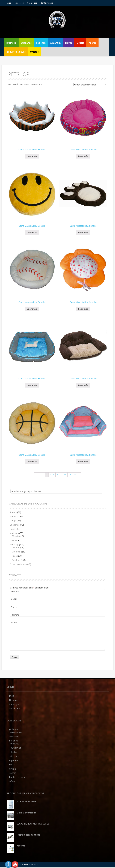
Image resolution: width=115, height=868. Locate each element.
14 (65, 475)
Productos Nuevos (16, 52)
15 (70, 475)
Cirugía (80, 43)
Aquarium (55, 43)
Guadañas (26, 43)
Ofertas (34, 52)
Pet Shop (41, 43)
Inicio (8, 3)
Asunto (57, 636)
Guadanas (15, 525)
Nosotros (19, 3)
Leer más (32, 156)
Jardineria (14, 533)
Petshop (16, 560)
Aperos (92, 43)
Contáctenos (47, 3)
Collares (16, 547)
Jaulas (15, 556)
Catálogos (32, 3)
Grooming (17, 552)
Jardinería (11, 43)
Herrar (69, 43)
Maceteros (16, 732)
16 (74, 475)
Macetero (17, 536)
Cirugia (13, 521)
